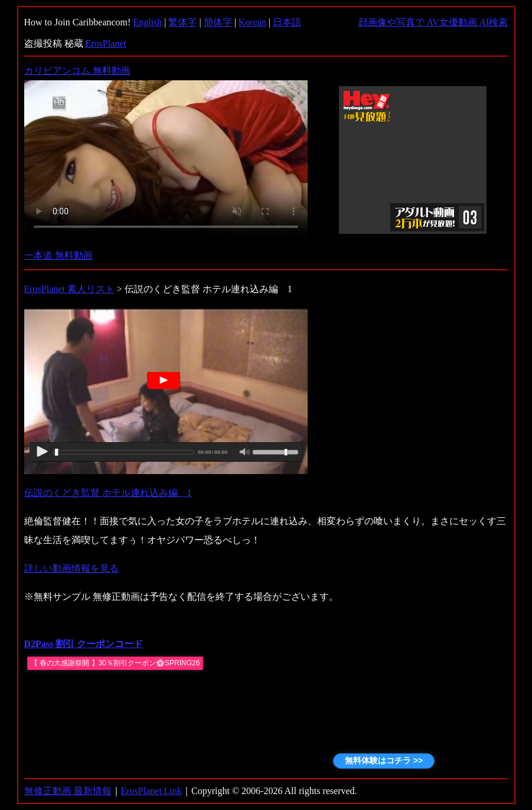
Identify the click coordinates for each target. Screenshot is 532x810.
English (147, 22)
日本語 (287, 22)
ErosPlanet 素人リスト (69, 289)
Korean (252, 22)
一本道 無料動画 (58, 255)
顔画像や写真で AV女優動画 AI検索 (433, 22)
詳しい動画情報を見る (71, 568)
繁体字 (182, 22)
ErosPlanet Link (152, 791)
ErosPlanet (106, 43)
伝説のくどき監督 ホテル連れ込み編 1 (108, 493)
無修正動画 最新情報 (68, 791)
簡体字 (218, 22)
